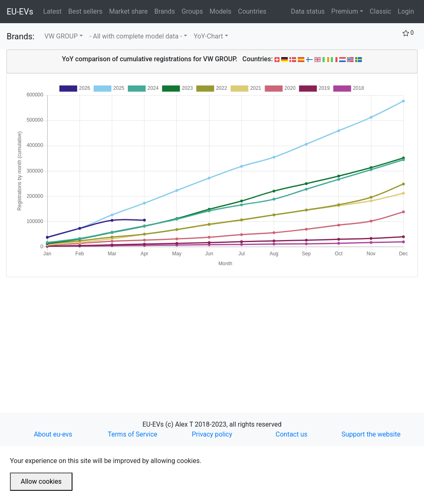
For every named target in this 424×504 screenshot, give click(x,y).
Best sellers (87, 11)
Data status (308, 11)
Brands (166, 11)
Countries (252, 11)
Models (222, 11)
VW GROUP (61, 36)
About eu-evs (53, 434)
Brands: (20, 36)
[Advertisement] (212, 335)
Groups (194, 11)
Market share (130, 11)
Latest (54, 11)
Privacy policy (212, 434)
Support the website (371, 434)
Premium (345, 11)
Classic (381, 11)
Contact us (292, 434)
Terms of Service (132, 434)
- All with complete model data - (136, 36)
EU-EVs (20, 12)
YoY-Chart (208, 36)
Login (406, 11)
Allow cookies (41, 481)
